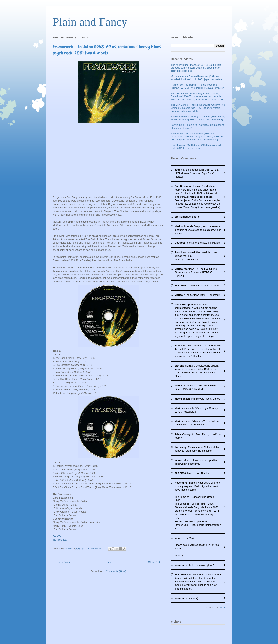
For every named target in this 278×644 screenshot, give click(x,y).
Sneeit (222, 607)
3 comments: (95, 548)
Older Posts (155, 562)
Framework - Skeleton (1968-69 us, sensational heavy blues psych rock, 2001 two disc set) (107, 50)
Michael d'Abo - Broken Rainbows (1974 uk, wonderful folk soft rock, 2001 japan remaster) (196, 78)
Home (109, 562)
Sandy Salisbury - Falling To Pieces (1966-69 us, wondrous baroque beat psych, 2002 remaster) (198, 118)
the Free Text (60, 540)
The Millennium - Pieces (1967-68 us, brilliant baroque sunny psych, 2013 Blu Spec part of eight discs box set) (196, 68)
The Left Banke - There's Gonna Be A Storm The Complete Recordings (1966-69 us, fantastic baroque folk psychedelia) (198, 108)
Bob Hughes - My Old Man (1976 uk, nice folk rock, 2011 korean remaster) (196, 147)
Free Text (58, 536)
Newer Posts (63, 562)
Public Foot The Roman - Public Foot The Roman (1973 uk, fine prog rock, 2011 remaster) (198, 86)
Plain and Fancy (90, 22)
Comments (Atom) (116, 571)
